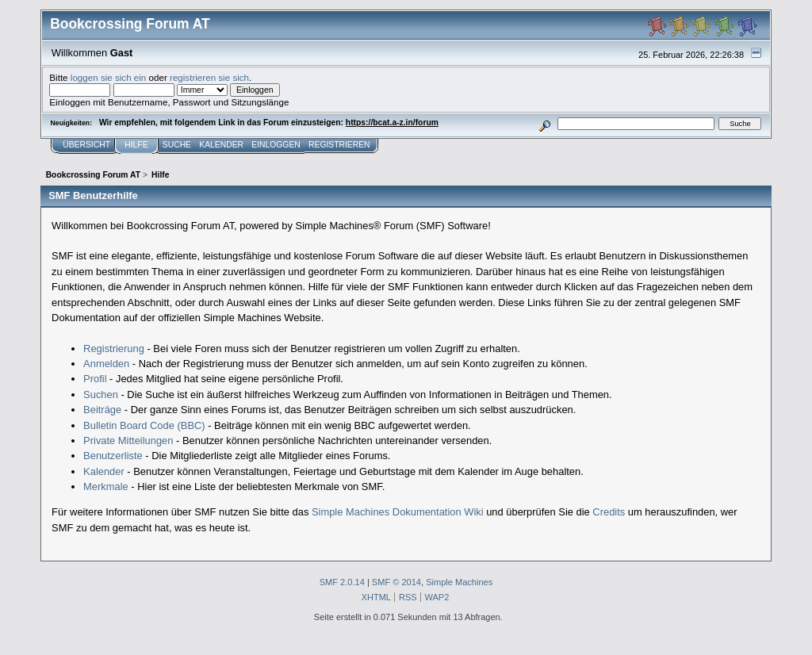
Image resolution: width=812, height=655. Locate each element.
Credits (609, 512)
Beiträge (102, 410)
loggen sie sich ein (109, 77)
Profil (95, 379)
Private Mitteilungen (128, 440)
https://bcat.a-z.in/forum (392, 123)
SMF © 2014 (396, 582)
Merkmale (106, 486)
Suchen (101, 395)
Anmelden (106, 364)
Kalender (104, 471)
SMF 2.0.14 (342, 582)
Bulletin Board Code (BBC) (144, 425)
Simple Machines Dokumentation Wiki (398, 512)
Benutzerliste (113, 456)
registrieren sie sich (209, 77)
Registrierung (114, 349)
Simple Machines (459, 582)
